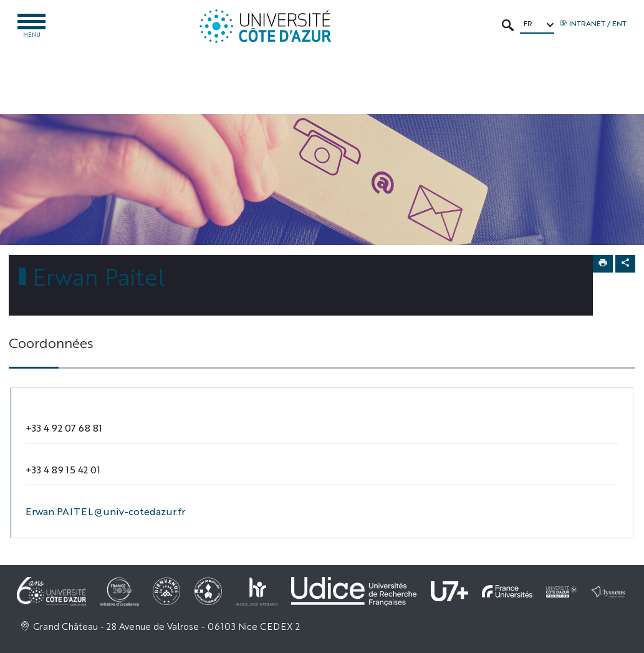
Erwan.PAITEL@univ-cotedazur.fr (105, 511)
